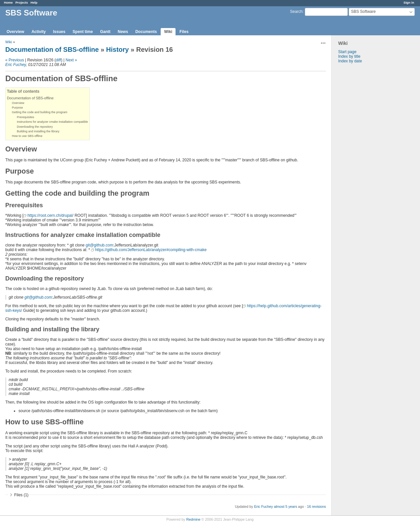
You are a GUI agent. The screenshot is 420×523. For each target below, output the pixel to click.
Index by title (349, 56)
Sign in (409, 2)
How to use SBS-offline (27, 136)
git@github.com (99, 245)
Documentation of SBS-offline (52, 49)
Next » (71, 60)
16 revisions (316, 507)
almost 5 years (285, 507)
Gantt (105, 32)
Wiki (168, 32)
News (123, 32)
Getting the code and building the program (40, 112)
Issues (59, 32)
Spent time (83, 32)
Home (8, 2)
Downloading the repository (35, 127)
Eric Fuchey (16, 65)
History (118, 49)
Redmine (193, 519)
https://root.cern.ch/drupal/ (50, 215)
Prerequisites (26, 117)
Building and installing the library (38, 131)
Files (184, 32)
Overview (15, 32)
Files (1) (21, 495)
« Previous (15, 60)
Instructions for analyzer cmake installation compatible (52, 122)
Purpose (17, 108)
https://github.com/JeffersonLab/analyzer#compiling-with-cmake (151, 250)
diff (58, 60)
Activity (38, 32)
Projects (22, 2)
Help (34, 2)
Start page (347, 52)
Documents (146, 32)
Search (296, 12)
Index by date (350, 61)
